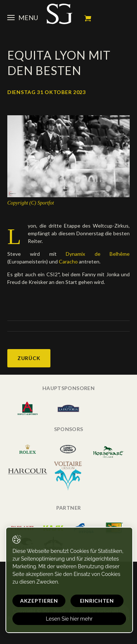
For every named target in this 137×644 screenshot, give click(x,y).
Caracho (68, 261)
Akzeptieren (39, 601)
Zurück (29, 358)
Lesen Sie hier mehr (69, 619)
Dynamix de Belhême (93, 254)
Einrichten (97, 601)
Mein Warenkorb (88, 18)
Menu (23, 18)
